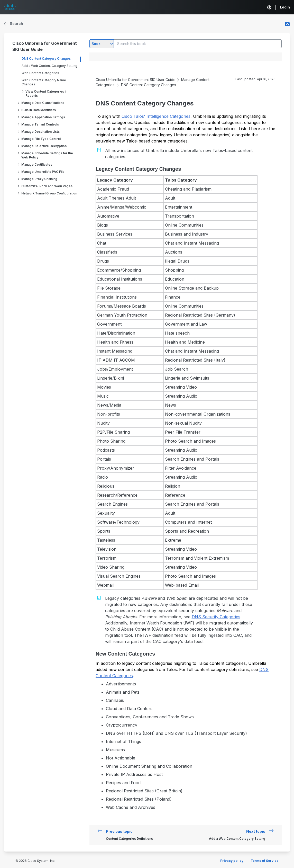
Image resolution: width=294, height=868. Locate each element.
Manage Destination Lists (40, 132)
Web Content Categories (40, 73)
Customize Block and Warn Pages (47, 186)
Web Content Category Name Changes (44, 82)
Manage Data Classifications (43, 103)
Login (285, 7)
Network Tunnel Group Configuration (49, 193)
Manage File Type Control (41, 139)
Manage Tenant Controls (40, 124)
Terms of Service (265, 861)
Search (14, 24)
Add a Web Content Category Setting (49, 66)
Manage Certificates (37, 164)
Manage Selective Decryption (44, 146)
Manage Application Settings (43, 117)
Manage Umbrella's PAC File (43, 172)
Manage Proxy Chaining (39, 179)
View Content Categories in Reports (46, 93)
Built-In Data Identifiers (39, 110)
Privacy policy (232, 861)
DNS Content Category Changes (46, 59)
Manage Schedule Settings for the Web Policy (47, 155)
